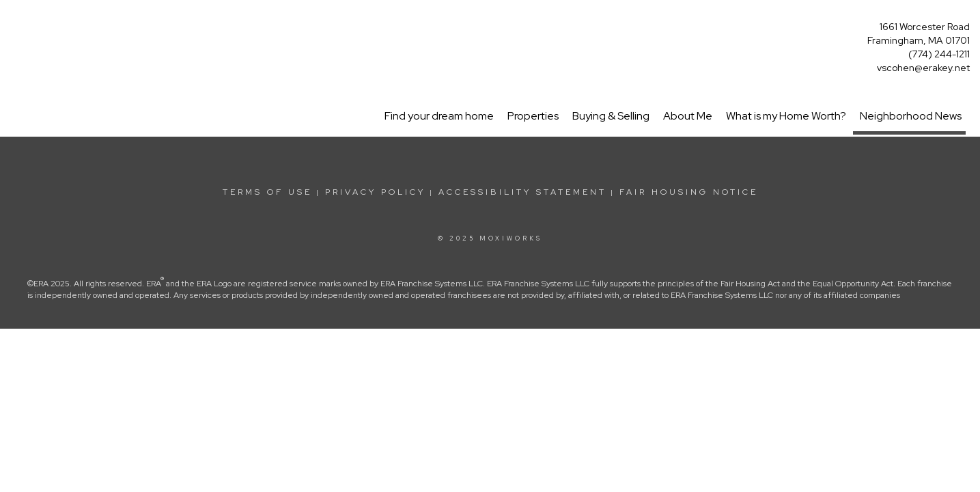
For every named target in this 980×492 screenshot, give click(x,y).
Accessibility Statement (522, 192)
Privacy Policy (375, 192)
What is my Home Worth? (786, 116)
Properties (533, 116)
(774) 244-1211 (939, 54)
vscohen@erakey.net (923, 68)
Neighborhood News (911, 116)
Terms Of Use (267, 192)
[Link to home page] (14, 25)
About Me (688, 116)
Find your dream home (439, 116)
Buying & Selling (611, 116)
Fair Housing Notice (689, 192)
